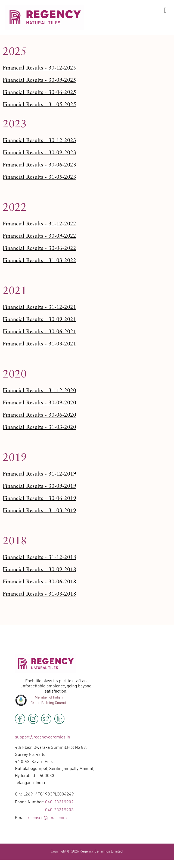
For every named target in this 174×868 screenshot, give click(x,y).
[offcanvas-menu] (165, 10)
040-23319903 (59, 810)
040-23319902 (59, 802)
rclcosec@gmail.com (47, 818)
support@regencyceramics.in (43, 737)
